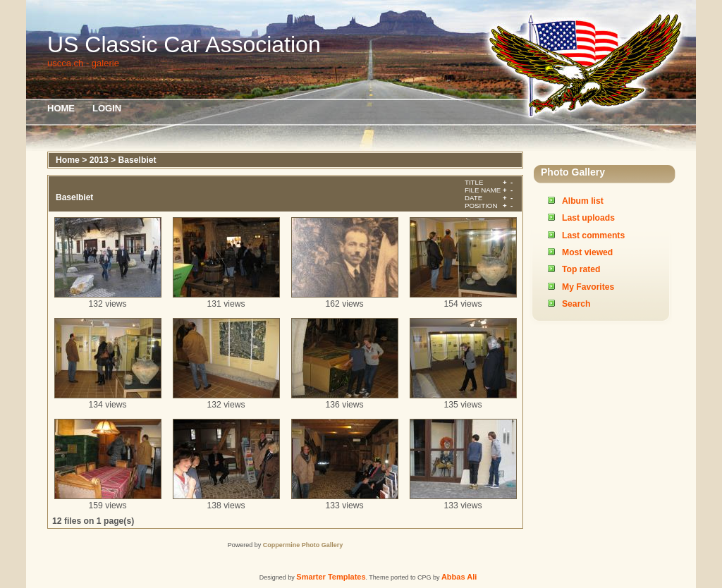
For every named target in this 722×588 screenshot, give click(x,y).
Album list (583, 201)
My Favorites (588, 287)
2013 (99, 160)
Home (61, 108)
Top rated (581, 269)
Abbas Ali (459, 577)
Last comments (593, 235)
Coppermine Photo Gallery (303, 545)
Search (576, 304)
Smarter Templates (331, 577)
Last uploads (588, 218)
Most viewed (587, 252)
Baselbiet (137, 160)
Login (107, 108)
